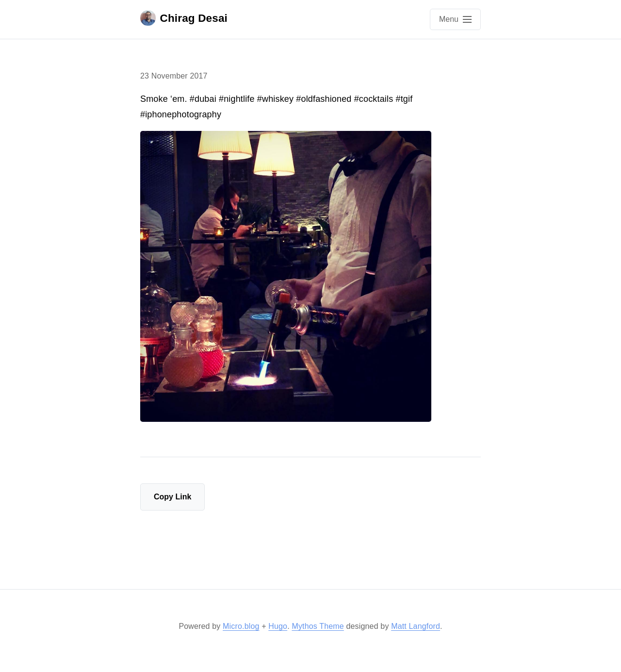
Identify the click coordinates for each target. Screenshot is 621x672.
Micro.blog (241, 626)
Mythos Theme (318, 626)
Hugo (278, 626)
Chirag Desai (184, 18)
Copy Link (172, 497)
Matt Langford (416, 626)
